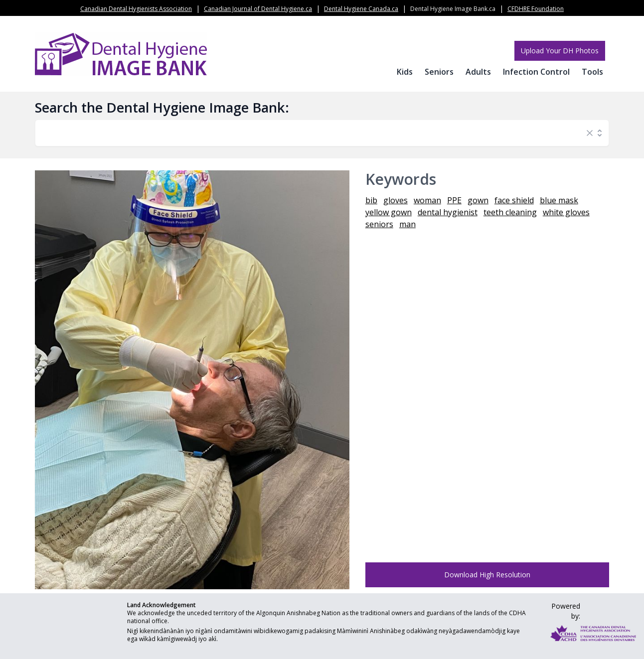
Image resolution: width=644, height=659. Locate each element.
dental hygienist (448, 212)
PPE (454, 200)
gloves (396, 200)
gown (478, 200)
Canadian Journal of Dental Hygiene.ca (258, 9)
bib (371, 200)
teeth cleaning (510, 212)
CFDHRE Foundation (536, 9)
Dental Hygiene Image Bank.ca (453, 9)
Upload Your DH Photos (560, 51)
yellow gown (389, 212)
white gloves (566, 212)
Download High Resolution (487, 575)
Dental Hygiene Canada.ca (361, 9)
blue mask (559, 200)
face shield (514, 200)
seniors (379, 224)
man (407, 224)
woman (427, 200)
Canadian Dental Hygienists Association (136, 9)
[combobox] (312, 133)
